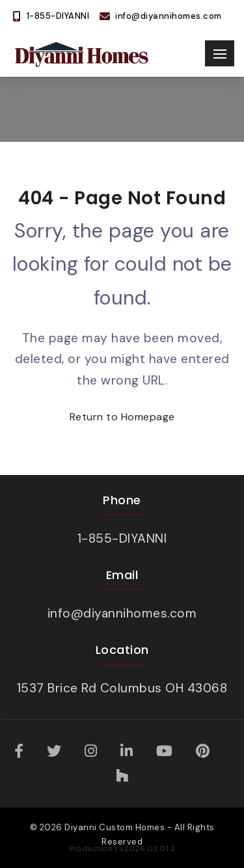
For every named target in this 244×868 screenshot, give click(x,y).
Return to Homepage (122, 417)
